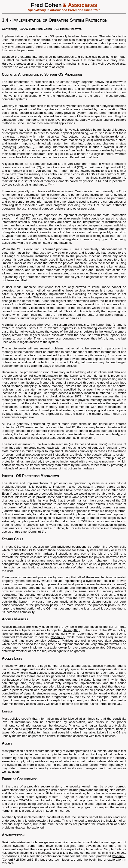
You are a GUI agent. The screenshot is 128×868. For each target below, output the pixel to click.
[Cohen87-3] (29, 860)
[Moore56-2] (27, 147)
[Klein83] (79, 518)
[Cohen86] (58, 637)
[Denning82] (14, 277)
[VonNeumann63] (47, 171)
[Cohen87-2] (11, 860)
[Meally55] (10, 147)
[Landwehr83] (12, 511)
